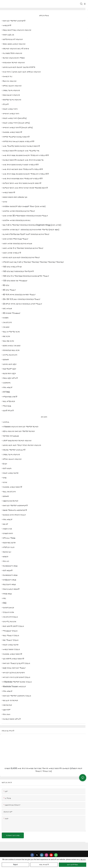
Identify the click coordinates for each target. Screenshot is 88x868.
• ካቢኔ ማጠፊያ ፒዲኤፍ (10, 635)
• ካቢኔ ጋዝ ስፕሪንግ (9, 492)
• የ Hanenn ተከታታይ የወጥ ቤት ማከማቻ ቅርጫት (20, 427)
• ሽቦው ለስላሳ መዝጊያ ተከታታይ (14, 44)
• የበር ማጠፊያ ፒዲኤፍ (10, 640)
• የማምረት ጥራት (8, 547)
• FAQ (4, 603)
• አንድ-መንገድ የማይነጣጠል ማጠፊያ (15, 239)
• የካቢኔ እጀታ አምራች (10, 378)
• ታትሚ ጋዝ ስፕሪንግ (9, 355)
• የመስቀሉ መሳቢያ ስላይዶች (12, 132)
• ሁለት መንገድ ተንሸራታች (11, 253)
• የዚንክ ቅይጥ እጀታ (9, 373)
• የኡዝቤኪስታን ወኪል (10, 566)
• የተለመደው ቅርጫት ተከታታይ (13, 63)
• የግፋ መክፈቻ (7, 387)
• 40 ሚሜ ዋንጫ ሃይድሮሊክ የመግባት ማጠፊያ (19, 295)
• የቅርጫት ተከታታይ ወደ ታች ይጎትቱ (15, 49)
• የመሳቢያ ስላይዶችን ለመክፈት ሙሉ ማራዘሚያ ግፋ (21, 151)
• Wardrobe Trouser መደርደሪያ (14, 686)
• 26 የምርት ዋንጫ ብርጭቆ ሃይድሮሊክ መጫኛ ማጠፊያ (22, 304)
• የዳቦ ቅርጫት (7, 705)
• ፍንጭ (5, 202)
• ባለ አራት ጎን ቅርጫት (10, 700)
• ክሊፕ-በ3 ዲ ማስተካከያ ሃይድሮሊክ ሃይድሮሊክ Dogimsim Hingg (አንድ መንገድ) (31, 225)
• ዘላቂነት (5, 557)
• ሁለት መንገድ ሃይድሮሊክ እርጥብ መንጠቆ (17, 244)
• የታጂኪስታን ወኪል (9, 580)
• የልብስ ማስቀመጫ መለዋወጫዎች (14, 510)
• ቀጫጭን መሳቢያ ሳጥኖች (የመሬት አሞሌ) (17, 127)
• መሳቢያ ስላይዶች (8, 192)
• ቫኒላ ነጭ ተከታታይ (9, 81)
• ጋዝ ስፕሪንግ (7, 322)
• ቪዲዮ (4, 464)
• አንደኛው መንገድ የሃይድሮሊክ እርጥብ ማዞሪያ (18, 211)
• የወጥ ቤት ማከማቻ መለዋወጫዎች (15, 506)
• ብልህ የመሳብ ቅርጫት (10, 501)
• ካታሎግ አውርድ (8, 608)
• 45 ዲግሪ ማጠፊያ (9, 290)
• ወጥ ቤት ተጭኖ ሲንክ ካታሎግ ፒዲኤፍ (16, 677)
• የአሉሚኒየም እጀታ (9, 369)
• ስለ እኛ (5, 524)
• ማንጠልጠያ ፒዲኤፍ (10, 631)
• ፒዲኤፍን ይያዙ (8, 612)
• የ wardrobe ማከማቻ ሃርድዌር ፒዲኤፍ (17, 682)
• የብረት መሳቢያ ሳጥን (10, 109)
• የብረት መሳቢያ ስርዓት (10, 473)
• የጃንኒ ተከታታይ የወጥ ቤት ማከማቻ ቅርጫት (18, 431)
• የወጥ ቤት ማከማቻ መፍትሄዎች (14, 21)
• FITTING (6, 392)
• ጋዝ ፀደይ (6, 327)
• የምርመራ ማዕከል (9, 538)
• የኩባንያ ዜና (6, 552)
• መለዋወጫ (6, 383)
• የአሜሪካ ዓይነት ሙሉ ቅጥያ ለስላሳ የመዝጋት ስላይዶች (22, 183)
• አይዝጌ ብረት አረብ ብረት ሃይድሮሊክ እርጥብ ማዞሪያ (21, 257)
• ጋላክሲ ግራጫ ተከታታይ (11, 90)
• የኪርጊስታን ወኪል (9, 584)
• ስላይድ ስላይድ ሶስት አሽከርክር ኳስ (14, 197)
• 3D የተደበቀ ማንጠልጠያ (11, 313)
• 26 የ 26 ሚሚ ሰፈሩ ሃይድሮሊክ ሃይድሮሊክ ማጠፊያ (21, 299)
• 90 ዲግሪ (5, 285)
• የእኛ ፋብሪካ (7, 468)
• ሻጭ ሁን (5, 561)
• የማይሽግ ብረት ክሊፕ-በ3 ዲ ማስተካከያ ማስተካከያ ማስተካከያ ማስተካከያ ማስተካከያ (33, 262)
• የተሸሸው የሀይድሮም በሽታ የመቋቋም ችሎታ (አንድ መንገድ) (24, 206)
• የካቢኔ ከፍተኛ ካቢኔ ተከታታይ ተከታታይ (17, 30)
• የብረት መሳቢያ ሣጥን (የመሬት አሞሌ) (16, 123)
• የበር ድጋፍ (6, 336)
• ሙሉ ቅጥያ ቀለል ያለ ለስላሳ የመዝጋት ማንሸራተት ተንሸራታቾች (25, 155)
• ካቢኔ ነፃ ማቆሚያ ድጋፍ (11, 332)
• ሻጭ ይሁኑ (6, 714)
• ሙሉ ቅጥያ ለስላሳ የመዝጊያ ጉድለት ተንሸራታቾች (20, 165)
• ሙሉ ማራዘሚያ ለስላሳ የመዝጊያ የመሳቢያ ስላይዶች (21, 146)
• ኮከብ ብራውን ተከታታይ (11, 95)
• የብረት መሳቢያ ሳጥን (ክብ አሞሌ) (14, 118)
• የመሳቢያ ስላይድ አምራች (11, 719)
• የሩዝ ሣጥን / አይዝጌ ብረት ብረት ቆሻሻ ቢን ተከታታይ (21, 72)
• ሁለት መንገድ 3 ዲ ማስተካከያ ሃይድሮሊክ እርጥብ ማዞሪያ (23, 248)
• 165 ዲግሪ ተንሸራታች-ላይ (12, 267)
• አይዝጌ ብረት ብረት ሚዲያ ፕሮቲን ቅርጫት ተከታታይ (21, 445)
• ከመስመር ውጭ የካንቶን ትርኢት (14, 515)
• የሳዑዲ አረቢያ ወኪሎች (11, 589)
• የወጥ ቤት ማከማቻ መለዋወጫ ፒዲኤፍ (16, 696)
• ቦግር (4, 598)
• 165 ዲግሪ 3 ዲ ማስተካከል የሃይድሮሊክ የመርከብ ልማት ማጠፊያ (25, 276)
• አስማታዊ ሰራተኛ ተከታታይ (12, 39)
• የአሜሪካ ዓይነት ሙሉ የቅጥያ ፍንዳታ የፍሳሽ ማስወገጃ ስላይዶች (25, 188)
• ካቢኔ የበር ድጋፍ (8, 341)
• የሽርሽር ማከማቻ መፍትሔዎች (14, 450)
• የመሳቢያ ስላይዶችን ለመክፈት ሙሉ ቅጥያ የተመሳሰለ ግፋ (23, 160)
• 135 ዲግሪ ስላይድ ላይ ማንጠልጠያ (15, 281)
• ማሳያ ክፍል (6, 406)
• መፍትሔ (6, 422)
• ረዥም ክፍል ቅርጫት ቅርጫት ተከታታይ (17, 441)
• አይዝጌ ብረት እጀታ (9, 364)
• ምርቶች (5, 104)
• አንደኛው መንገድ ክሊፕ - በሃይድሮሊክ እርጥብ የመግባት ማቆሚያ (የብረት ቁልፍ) (30, 230)
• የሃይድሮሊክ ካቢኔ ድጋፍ (11, 350)
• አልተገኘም (6, 710)
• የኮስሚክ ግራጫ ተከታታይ (11, 100)
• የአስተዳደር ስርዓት (9, 543)
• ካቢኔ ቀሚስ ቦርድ (8, 401)
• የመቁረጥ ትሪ (7, 76)
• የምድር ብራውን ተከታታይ (12, 86)
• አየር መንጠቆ (7, 308)
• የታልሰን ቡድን (7, 533)
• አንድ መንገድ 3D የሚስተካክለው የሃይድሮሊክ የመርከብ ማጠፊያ (25, 216)
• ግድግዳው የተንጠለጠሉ (10, 436)
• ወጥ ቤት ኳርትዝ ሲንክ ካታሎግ (13, 673)
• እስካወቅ (5, 360)
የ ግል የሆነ (82, 859)
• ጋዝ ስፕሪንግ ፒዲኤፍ (10, 617)
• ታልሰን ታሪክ (7, 529)
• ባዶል (4, 478)
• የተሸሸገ (5, 318)
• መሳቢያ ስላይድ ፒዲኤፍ (11, 649)
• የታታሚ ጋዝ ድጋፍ (9, 622)
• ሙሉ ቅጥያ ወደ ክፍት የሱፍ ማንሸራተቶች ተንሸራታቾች (22, 169)
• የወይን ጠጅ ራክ (8, 35)
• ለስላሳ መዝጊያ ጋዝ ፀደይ (11, 346)
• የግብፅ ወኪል (7, 594)
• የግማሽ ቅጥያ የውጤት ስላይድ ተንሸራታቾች (18, 141)
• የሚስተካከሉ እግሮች (10, 397)
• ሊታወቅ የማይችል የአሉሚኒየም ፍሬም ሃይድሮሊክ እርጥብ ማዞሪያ (26, 234)
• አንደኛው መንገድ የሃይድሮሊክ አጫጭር (16, 220)
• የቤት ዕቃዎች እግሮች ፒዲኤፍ (13, 626)
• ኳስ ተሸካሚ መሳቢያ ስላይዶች (13, 659)
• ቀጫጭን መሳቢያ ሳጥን (10, 114)
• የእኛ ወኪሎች (7, 570)
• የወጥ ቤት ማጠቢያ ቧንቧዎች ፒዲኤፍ (16, 663)
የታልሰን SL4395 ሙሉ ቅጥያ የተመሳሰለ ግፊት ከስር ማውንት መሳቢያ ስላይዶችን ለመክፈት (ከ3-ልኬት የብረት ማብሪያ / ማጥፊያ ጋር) (44, 770)
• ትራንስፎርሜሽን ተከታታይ (12, 53)
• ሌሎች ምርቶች (8, 411)
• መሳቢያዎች (7, 25)
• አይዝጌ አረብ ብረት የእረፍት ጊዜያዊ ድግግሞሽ (18, 67)
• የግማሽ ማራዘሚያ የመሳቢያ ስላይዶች (16, 137)
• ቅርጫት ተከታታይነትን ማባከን (13, 58)
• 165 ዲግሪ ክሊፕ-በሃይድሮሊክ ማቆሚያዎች (18, 271)
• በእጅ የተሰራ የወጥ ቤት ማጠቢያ (14, 668)
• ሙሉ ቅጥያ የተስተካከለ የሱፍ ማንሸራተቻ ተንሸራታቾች (22, 179)
